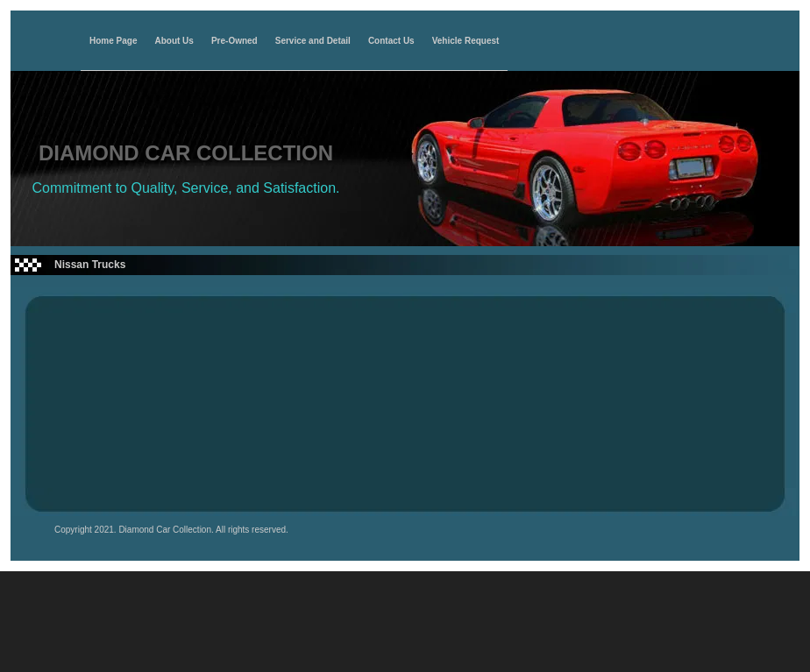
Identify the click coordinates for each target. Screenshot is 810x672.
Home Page (113, 41)
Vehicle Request (466, 41)
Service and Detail (313, 41)
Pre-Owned (234, 41)
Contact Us (391, 41)
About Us (174, 41)
